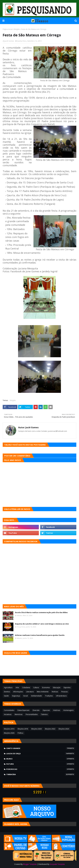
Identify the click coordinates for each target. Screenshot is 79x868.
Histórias (57, 710)
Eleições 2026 (9, 733)
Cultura (36, 688)
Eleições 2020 (36, 729)
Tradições (49, 696)
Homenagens (68, 710)
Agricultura (8, 688)
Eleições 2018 (23, 729)
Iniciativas (8, 714)
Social (26, 696)
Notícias (55, 692)
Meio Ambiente (43, 692)
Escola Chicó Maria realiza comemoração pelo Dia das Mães (41, 612)
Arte (17, 688)
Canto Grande (41, 748)
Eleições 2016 (9, 729)
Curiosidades (9, 710)
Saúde (6, 696)
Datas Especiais (23, 710)
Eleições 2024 (64, 729)
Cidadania (26, 688)
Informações (18, 692)
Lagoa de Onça (41, 754)
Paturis (41, 764)
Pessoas (64, 692)
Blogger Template (30, 864)
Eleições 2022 (50, 729)
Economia (46, 688)
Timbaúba (41, 774)
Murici (41, 759)
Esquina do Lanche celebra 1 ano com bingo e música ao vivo (42, 624)
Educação (57, 688)
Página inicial (8, 29)
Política (20, 733)
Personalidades (32, 714)
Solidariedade (36, 696)
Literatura (30, 692)
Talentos (44, 714)
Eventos (7, 692)
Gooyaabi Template (57, 864)
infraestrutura (61, 696)
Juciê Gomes (9, 41)
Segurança (16, 696)
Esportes (67, 688)
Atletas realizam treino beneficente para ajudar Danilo (40, 635)
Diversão (36, 710)
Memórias (19, 714)
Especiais (46, 710)
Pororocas (41, 769)
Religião (17, 29)
